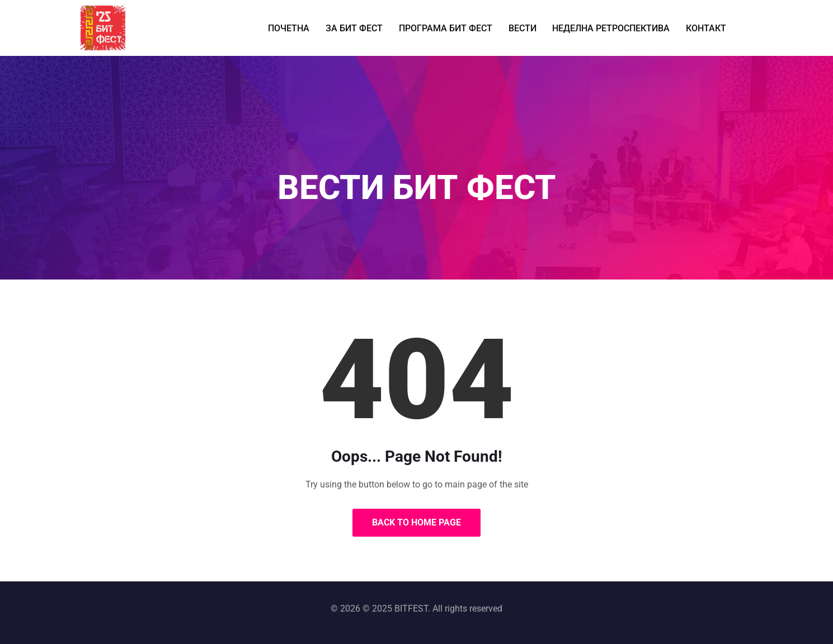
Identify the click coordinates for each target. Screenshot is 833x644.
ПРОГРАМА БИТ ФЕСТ (447, 28)
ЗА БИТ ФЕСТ (359, 28)
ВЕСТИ (521, 28)
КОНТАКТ (698, 28)
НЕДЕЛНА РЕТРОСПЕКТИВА (606, 28)
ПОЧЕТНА (297, 28)
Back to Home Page (417, 522)
